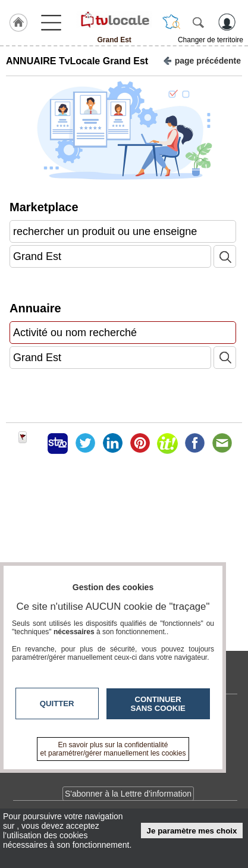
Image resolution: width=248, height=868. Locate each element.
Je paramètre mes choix (192, 831)
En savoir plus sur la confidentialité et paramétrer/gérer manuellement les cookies (113, 749)
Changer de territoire (211, 40)
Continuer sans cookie (158, 704)
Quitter (57, 704)
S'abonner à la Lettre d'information (128, 794)
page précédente (202, 60)
